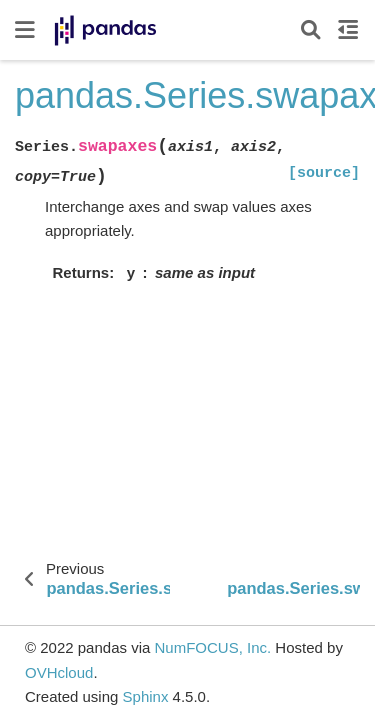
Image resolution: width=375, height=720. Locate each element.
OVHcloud (59, 672)
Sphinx (146, 696)
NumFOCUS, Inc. (212, 647)
